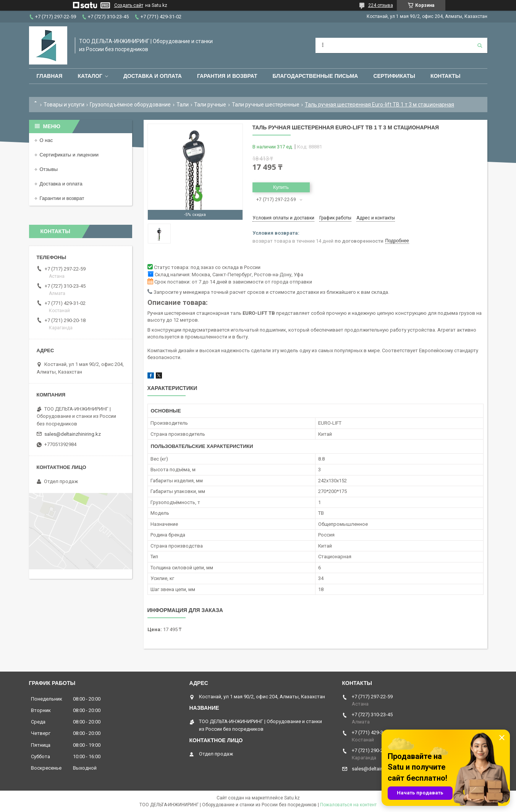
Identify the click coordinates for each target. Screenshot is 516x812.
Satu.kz (292, 798)
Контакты (445, 76)
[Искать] (480, 45)
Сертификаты (394, 76)
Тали (183, 105)
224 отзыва (381, 5)
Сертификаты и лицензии (69, 155)
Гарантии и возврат (62, 198)
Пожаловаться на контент (348, 805)
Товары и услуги (64, 105)
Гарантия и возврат (227, 76)
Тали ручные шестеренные (266, 105)
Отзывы (49, 169)
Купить (281, 187)
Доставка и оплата (153, 76)
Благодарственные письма (315, 76)
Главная (50, 76)
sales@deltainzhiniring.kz (73, 434)
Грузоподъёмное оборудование (130, 105)
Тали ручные (210, 105)
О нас (46, 140)
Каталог (90, 76)
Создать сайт (129, 5)
